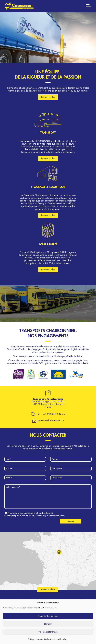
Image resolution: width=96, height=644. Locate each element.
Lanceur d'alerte (48, 594)
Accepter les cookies (48, 616)
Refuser (48, 624)
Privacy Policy (41, 520)
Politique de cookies (36, 639)
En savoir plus (48, 97)
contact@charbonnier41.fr (51, 421)
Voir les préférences (48, 632)
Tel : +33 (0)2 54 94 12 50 (51, 414)
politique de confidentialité (44, 518)
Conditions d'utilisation (56, 520)
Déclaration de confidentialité (55, 639)
